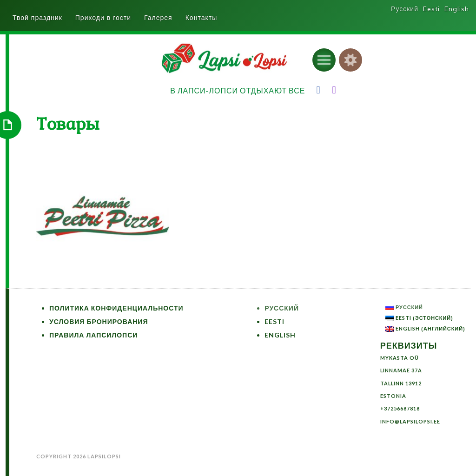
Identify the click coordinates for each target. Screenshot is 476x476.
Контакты (201, 18)
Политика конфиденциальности (116, 308)
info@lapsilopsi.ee (410, 421)
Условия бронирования (99, 321)
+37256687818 (400, 408)
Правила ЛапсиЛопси (93, 335)
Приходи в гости (103, 18)
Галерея (158, 18)
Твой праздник (37, 18)
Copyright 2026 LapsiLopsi (79, 456)
